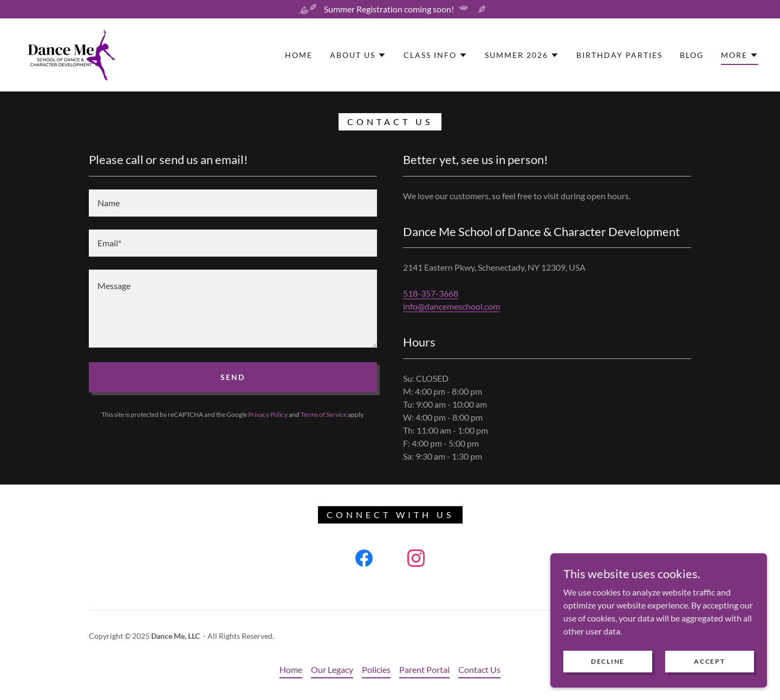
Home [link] (299, 55)
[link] (68, 54)
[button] (358, 55)
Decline (608, 668)
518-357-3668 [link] (431, 293)
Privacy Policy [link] (268, 414)
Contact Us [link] (479, 669)
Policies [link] (376, 669)
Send (233, 377)
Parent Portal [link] (424, 669)
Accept (709, 668)
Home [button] (291, 669)
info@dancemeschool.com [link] (451, 306)
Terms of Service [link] (324, 414)
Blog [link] (692, 55)
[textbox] (233, 203)
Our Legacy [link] (332, 669)
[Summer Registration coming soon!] (390, 9)
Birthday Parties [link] (619, 55)
